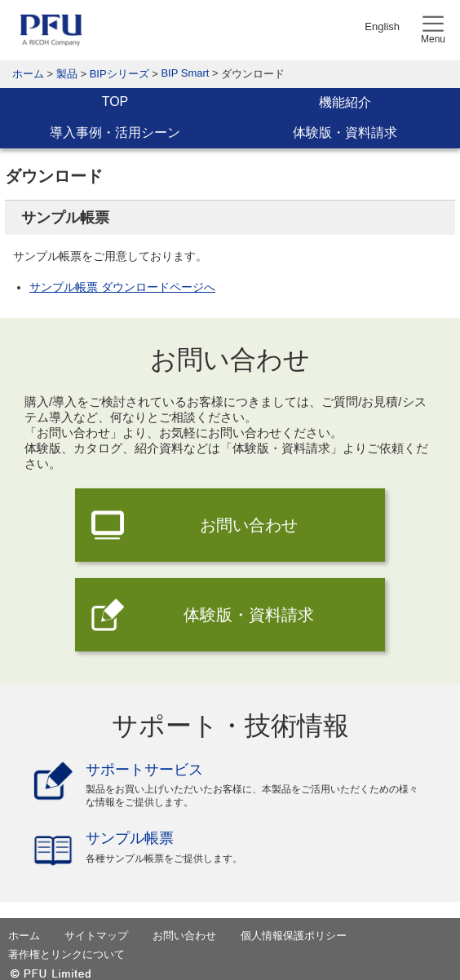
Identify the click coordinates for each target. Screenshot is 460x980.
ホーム (28, 74)
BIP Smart (185, 73)
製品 (67, 74)
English (382, 26)
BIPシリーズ (119, 74)
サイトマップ (96, 936)
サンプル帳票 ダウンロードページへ (122, 287)
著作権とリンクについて (66, 954)
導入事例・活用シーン (115, 132)
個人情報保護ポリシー (294, 936)
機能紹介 (345, 102)
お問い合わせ (249, 525)
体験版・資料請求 (345, 132)
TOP (115, 102)
